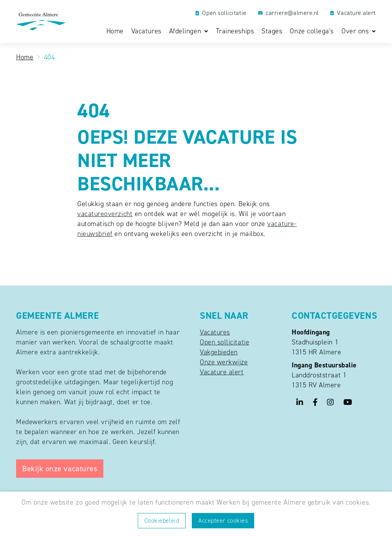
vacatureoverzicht (105, 214)
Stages (272, 31)
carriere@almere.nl (288, 13)
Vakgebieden (219, 352)
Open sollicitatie (221, 13)
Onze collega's (312, 31)
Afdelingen (186, 31)
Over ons (356, 31)
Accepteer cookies (223, 520)
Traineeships (235, 31)
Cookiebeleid (162, 520)
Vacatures (146, 31)
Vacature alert (353, 13)
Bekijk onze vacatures (60, 469)
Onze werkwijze (224, 362)
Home (115, 31)
